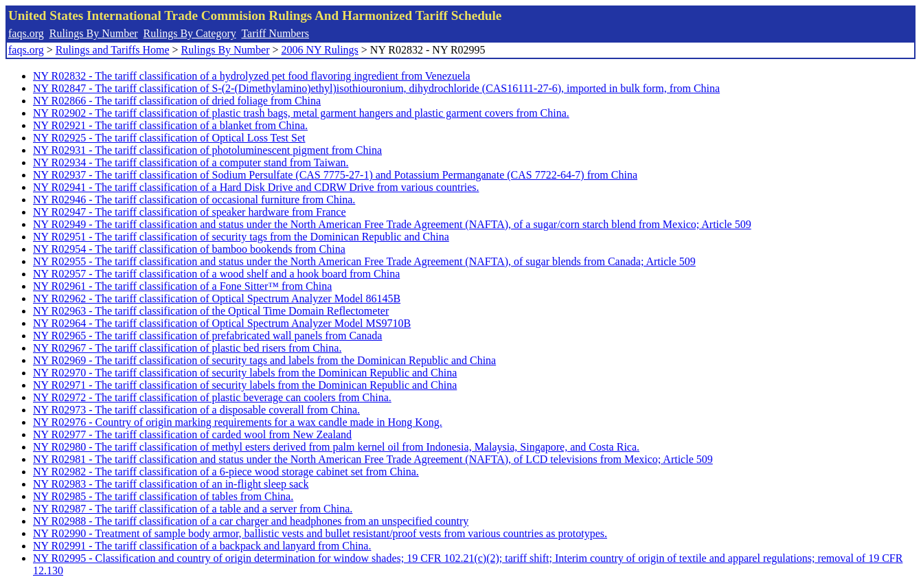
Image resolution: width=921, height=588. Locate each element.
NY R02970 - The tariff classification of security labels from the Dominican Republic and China (245, 373)
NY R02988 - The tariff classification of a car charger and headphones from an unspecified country (251, 521)
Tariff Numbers (275, 33)
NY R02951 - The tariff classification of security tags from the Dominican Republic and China (241, 237)
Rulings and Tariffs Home (113, 50)
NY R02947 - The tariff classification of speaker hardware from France (190, 212)
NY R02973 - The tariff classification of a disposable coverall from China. (196, 410)
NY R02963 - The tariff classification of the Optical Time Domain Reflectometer (211, 311)
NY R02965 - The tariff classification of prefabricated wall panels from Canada (207, 336)
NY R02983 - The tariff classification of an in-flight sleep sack (171, 484)
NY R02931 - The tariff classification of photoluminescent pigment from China (207, 150)
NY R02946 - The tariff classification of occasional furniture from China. (194, 200)
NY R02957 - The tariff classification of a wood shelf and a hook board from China (216, 274)
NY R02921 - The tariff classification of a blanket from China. (170, 125)
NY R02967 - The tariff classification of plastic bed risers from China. (187, 348)
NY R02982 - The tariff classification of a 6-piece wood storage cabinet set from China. (226, 472)
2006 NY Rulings (320, 50)
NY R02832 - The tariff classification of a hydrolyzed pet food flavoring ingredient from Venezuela (252, 76)
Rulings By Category (190, 33)
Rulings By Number (94, 33)
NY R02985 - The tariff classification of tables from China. (163, 496)
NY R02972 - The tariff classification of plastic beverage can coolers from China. (212, 397)
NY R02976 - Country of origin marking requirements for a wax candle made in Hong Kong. (238, 422)
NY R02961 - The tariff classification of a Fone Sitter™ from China (182, 286)
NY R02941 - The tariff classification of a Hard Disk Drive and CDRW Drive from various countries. (256, 187)
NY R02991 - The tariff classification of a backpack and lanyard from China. (202, 546)
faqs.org (26, 33)
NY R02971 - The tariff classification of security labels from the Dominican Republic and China (245, 385)
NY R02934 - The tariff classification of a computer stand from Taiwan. (191, 162)
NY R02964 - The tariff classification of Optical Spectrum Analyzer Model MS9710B (222, 323)
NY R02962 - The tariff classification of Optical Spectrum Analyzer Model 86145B (217, 298)
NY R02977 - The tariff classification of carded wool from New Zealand (192, 434)
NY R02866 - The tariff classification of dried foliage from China (177, 101)
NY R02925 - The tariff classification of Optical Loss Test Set (169, 138)
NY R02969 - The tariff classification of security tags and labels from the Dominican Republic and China (264, 360)
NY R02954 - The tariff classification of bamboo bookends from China (189, 249)
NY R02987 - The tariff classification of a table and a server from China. (193, 509)
